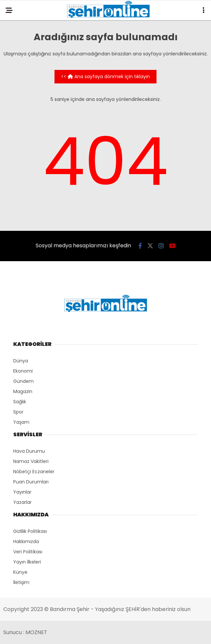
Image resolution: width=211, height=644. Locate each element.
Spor (18, 412)
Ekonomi (23, 371)
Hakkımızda (26, 541)
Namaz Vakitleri (31, 461)
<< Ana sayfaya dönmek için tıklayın (105, 77)
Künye (20, 572)
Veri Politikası (28, 552)
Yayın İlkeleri (27, 562)
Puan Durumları (31, 482)
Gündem (23, 381)
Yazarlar (22, 502)
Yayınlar (22, 492)
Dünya (21, 361)
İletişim (21, 582)
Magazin (23, 391)
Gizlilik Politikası (30, 531)
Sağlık (20, 402)
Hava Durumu (29, 451)
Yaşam (21, 422)
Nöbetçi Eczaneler (34, 472)
